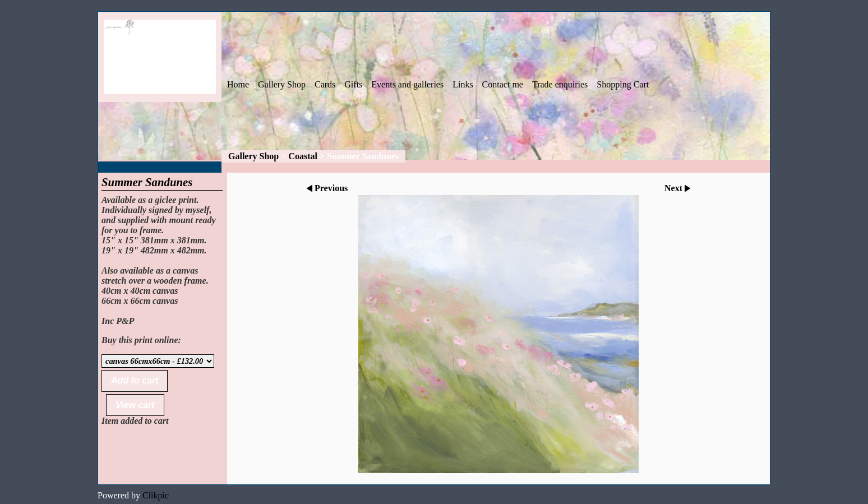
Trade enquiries (560, 84)
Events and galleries (407, 84)
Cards (325, 84)
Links (463, 84)
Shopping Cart (623, 84)
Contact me (503, 84)
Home (238, 84)
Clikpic (156, 495)
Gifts (353, 84)
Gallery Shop (282, 84)
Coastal (303, 156)
